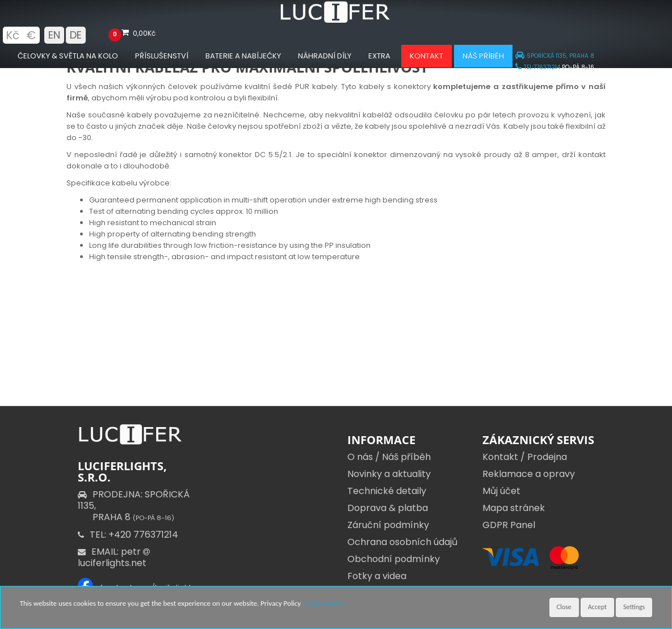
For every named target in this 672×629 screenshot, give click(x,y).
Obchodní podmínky (394, 559)
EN (54, 35)
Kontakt (427, 56)
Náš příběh (483, 56)
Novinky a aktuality (389, 474)
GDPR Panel (509, 525)
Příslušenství (162, 56)
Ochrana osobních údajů (402, 542)
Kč (12, 35)
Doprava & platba (388, 508)
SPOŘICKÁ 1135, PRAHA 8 (555, 56)
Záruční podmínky (388, 525)
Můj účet (501, 491)
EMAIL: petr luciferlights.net (115, 557)
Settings (634, 607)
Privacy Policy (323, 603)
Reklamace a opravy (529, 474)
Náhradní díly (325, 56)
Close (564, 607)
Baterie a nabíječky (243, 56)
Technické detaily (387, 491)
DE (76, 35)
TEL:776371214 (538, 67)
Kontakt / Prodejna (525, 457)
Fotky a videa (377, 576)
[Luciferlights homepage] (336, 20)
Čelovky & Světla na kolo (68, 56)
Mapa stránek (514, 508)
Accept (597, 607)
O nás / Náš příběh (389, 457)
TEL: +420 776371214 (128, 535)
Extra (379, 56)
